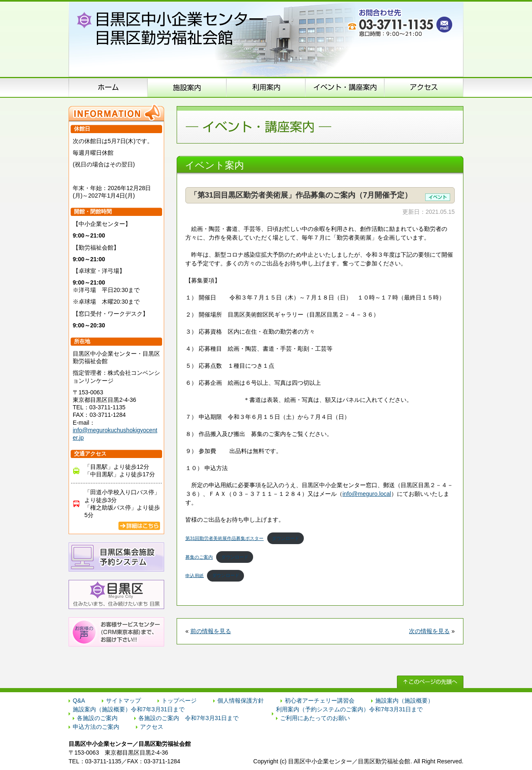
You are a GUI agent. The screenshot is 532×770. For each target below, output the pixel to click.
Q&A (79, 701)
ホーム (108, 87)
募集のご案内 (199, 557)
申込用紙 (195, 575)
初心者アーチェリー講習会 (320, 701)
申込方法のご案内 (266, 87)
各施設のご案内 (97, 718)
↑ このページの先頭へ (430, 682)
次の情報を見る (429, 631)
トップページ (179, 701)
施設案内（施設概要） (187, 87)
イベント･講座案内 (345, 87)
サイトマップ (123, 701)
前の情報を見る (211, 631)
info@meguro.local (367, 494)
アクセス (424, 87)
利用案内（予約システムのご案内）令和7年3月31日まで (349, 709)
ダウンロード (286, 538)
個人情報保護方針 (241, 701)
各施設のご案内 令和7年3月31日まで (188, 718)
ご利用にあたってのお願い (315, 718)
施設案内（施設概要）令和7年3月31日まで (129, 709)
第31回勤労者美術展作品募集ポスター (224, 538)
